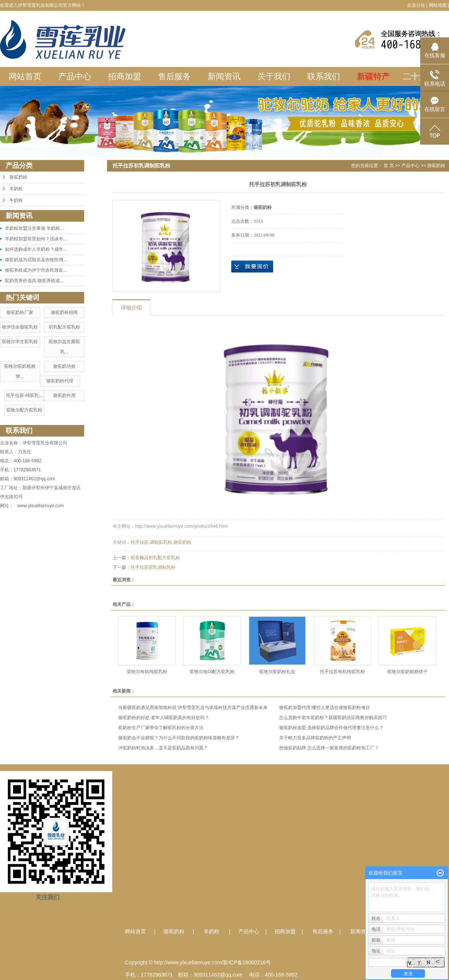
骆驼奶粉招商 (64, 312)
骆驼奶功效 (64, 366)
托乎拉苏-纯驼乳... (24, 395)
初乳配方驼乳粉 (64, 327)
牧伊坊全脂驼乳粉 (20, 327)
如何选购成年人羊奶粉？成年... (36, 249)
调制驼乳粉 (161, 542)
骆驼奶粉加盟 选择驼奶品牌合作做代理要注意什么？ (331, 728)
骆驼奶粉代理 (60, 381)
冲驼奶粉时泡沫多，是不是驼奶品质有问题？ (163, 748)
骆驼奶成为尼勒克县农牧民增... (36, 260)
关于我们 (274, 76)
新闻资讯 (224, 76)
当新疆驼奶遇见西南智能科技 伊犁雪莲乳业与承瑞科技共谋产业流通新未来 (193, 708)
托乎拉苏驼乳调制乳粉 (153, 567)
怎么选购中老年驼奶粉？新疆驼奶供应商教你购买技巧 (333, 718)
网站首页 (25, 76)
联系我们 (324, 76)
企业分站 (416, 5)
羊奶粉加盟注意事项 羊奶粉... (34, 228)
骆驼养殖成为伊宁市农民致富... (36, 270)
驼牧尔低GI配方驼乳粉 (212, 672)
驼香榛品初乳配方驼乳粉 (155, 558)
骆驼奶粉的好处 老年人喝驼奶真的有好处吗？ (164, 718)
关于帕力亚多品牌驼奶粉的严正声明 (315, 738)
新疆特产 (373, 76)
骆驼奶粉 (18, 177)
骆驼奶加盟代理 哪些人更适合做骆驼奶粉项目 (325, 708)
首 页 (389, 166)
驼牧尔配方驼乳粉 (24, 410)
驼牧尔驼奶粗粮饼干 (407, 672)
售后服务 (174, 76)
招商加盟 (125, 76)
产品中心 (75, 76)
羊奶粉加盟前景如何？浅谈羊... (36, 239)
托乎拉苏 (140, 542)
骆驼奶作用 (64, 395)
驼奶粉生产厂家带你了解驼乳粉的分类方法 (161, 728)
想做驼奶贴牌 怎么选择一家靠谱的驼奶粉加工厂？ (329, 748)
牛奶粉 (16, 200)
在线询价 (252, 266)
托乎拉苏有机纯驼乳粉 (342, 672)
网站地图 (438, 5)
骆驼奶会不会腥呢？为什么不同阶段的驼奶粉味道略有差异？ (179, 738)
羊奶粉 (16, 189)
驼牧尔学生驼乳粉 (20, 342)
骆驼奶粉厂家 (20, 312)
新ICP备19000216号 (247, 962)
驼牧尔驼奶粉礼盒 (277, 672)
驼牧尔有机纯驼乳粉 (147, 672)
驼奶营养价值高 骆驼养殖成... (34, 281)
